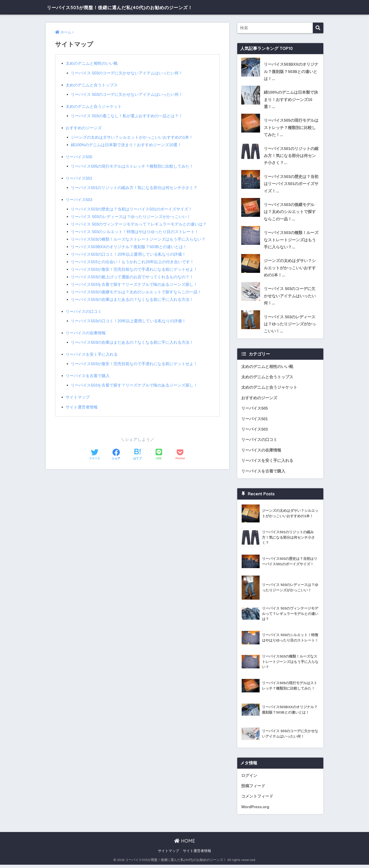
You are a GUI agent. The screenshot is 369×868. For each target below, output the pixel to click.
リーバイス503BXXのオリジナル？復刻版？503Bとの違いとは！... (291, 72)
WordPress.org (255, 810)
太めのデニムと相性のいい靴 (92, 63)
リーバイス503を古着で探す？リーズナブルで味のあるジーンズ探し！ (134, 281)
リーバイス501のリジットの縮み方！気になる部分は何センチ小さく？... (291, 156)
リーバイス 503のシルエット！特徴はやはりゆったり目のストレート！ (135, 229)
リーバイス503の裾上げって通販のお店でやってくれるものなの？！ (132, 273)
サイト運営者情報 (82, 402)
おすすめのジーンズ (84, 127)
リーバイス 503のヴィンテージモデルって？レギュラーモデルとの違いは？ (139, 222)
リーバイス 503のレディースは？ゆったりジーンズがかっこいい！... (290, 326)
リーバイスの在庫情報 (86, 329)
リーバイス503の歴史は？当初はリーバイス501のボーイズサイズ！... (291, 185)
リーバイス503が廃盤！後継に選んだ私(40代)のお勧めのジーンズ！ (136, 7)
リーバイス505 (79, 155)
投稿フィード (253, 789)
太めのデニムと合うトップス (92, 85)
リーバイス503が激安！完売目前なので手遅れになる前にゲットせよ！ (134, 266)
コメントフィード (257, 800)
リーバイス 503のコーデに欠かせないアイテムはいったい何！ (127, 73)
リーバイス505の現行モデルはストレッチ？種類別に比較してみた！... (291, 128)
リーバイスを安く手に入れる (92, 349)
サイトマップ (78, 392)
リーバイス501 (79, 177)
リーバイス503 (79, 198)
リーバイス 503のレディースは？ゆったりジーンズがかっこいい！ (131, 215)
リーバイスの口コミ (84, 307)
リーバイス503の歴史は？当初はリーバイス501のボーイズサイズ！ (132, 207)
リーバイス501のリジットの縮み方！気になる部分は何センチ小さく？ (134, 186)
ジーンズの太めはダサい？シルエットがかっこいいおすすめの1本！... (290, 270)
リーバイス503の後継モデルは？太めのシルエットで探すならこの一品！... (290, 213)
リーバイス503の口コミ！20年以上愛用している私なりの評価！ (128, 251)
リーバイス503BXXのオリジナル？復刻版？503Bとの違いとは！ (129, 244)
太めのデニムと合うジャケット (94, 106)
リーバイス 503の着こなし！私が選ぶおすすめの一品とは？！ (127, 115)
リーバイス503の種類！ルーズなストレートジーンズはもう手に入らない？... (291, 241)
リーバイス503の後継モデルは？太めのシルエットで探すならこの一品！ (136, 288)
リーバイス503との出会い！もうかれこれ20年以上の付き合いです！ (132, 259)
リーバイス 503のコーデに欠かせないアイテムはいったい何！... (290, 298)
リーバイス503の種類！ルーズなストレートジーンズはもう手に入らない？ (138, 236)
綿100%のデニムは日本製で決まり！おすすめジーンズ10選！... (291, 100)
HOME (185, 844)
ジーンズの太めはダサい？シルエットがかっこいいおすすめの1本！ (132, 136)
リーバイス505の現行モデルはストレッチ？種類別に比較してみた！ (132, 165)
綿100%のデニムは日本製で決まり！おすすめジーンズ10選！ (126, 144)
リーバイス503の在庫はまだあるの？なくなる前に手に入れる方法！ (132, 296)
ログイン (249, 778)
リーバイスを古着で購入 (88, 371)
